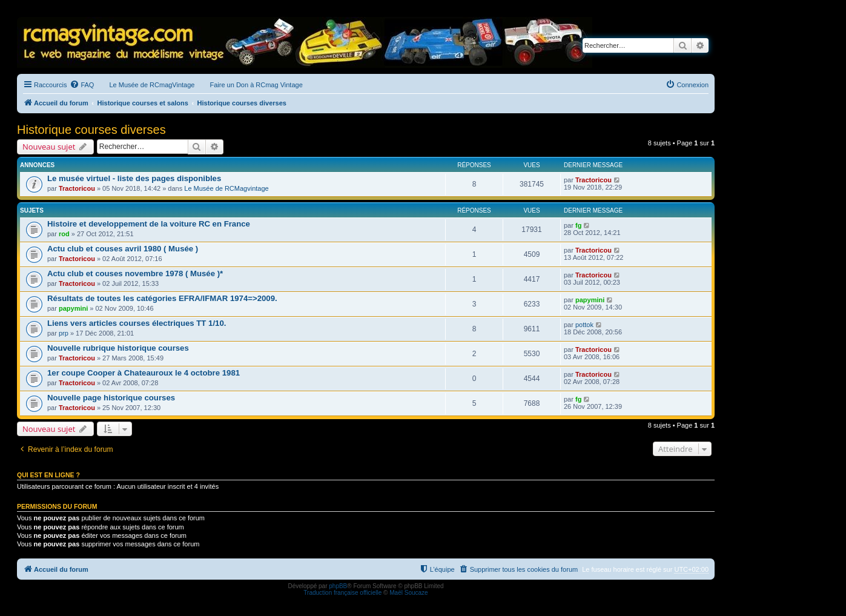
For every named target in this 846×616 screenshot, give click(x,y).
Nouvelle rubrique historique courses (118, 348)
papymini (73, 308)
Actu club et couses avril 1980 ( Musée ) (123, 249)
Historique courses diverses (91, 130)
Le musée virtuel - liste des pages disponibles (134, 178)
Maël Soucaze (408, 593)
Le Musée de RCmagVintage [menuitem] (152, 85)
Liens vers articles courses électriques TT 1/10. (137, 323)
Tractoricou (77, 188)
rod (64, 234)
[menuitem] (82, 85)
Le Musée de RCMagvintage (226, 188)
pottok (584, 325)
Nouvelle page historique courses (111, 398)
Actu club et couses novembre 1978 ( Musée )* (135, 273)
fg (578, 225)
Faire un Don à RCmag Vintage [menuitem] (256, 85)
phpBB (338, 586)
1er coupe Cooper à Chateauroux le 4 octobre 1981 (144, 373)
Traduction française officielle (342, 593)
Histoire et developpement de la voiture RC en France (149, 224)
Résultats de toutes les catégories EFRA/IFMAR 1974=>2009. (162, 298)
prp (64, 333)
